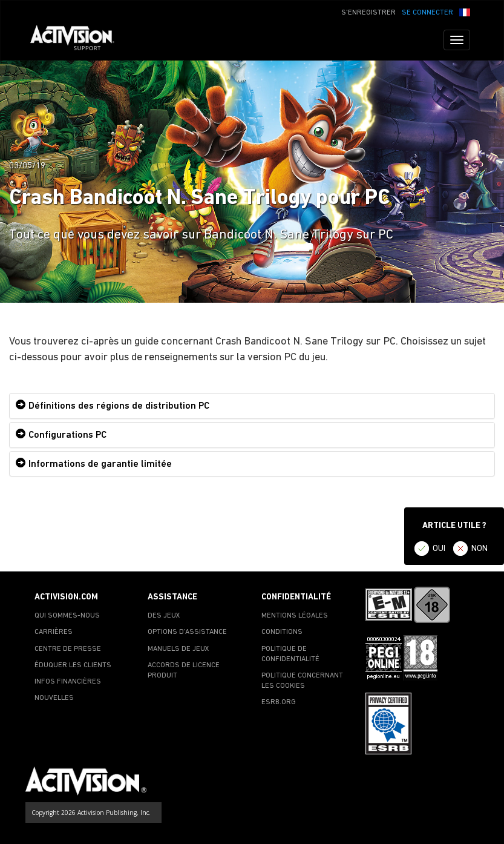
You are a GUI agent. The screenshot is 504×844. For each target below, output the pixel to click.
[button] (465, 12)
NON (479, 549)
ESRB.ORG (279, 702)
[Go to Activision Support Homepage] (78, 40)
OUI (439, 549)
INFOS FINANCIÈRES (68, 682)
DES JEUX (164, 616)
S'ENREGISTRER (368, 13)
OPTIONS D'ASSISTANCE (187, 632)
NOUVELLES (54, 698)
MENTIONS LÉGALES (295, 616)
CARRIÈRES (54, 632)
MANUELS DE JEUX (178, 649)
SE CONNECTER (427, 13)
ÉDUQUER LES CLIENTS (73, 665)
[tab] (252, 406)
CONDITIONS (282, 632)
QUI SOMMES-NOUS (67, 616)
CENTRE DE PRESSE (68, 649)
